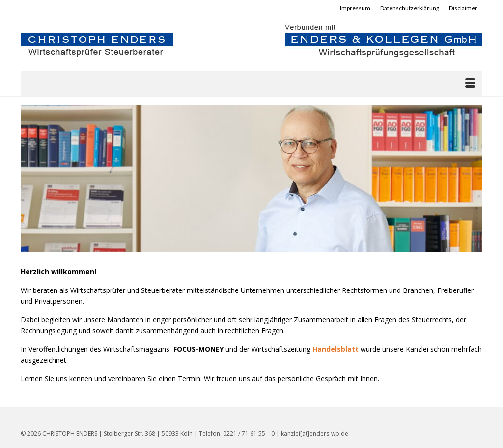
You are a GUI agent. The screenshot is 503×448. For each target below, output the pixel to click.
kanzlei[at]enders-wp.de (315, 434)
